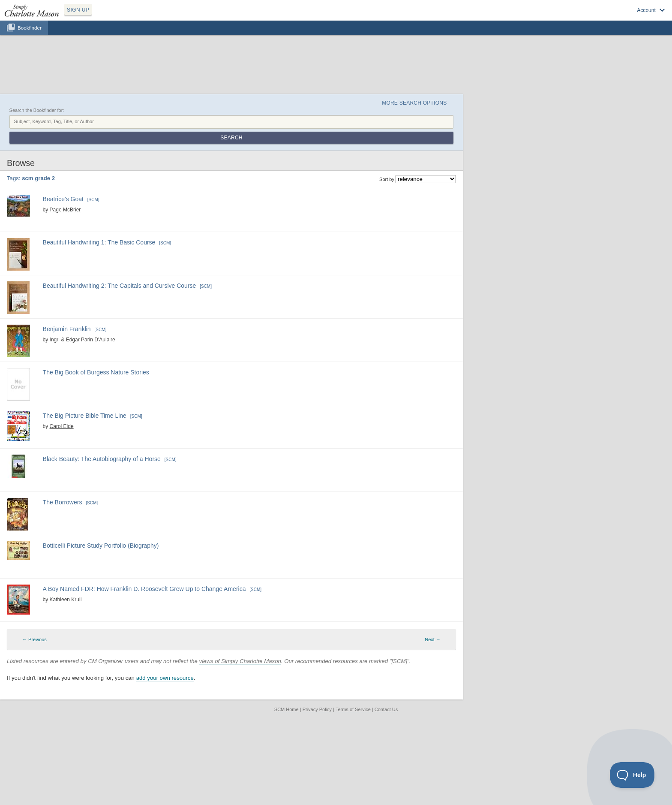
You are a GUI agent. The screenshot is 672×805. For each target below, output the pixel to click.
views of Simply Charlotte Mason (240, 661)
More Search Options (414, 103)
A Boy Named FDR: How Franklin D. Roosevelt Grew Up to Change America (144, 589)
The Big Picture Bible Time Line (85, 416)
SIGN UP (78, 10)
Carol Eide (62, 426)
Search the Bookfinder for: (37, 110)
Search (231, 138)
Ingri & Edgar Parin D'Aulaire (82, 340)
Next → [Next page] (433, 639)
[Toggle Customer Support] (632, 775)
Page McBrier (65, 210)
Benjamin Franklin (67, 329)
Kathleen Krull (66, 600)
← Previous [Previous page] (34, 639)
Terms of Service (353, 709)
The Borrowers (63, 502)
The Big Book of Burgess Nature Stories (96, 372)
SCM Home (286, 709)
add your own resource (165, 678)
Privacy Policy (317, 709)
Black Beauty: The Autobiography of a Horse (102, 459)
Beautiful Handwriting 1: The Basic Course (99, 242)
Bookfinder (30, 28)
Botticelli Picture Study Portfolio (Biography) (101, 546)
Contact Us (386, 709)
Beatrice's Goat (63, 199)
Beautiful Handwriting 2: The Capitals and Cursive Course (120, 286)
